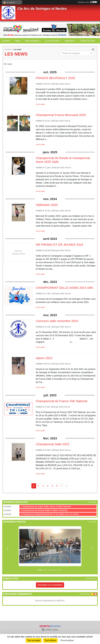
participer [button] (69, 41)
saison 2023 (44, 358)
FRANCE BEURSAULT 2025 (55, 78)
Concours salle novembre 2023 (57, 321)
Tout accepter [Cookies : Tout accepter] (34, 640)
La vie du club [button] (52, 41)
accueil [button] (6, 41)
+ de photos (92, 522)
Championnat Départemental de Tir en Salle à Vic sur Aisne (50, 514)
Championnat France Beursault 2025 (61, 115)
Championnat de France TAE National (62, 401)
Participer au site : (87, 2)
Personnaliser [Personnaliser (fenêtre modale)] (67, 640)
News (18, 41)
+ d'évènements (84, 594)
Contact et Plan (87, 41)
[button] (8, 549)
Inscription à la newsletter (50, 585)
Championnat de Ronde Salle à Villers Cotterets (44, 510)
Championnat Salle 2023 (53, 444)
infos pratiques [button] (32, 41)
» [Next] (66, 486)
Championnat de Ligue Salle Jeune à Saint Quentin (46, 507)
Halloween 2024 (47, 205)
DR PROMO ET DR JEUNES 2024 (60, 245)
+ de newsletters (91, 578)
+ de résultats (92, 502)
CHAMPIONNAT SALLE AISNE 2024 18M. (65, 288)
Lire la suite (40, 104)
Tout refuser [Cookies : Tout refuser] (50, 640)
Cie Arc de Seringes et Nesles (42, 9)
